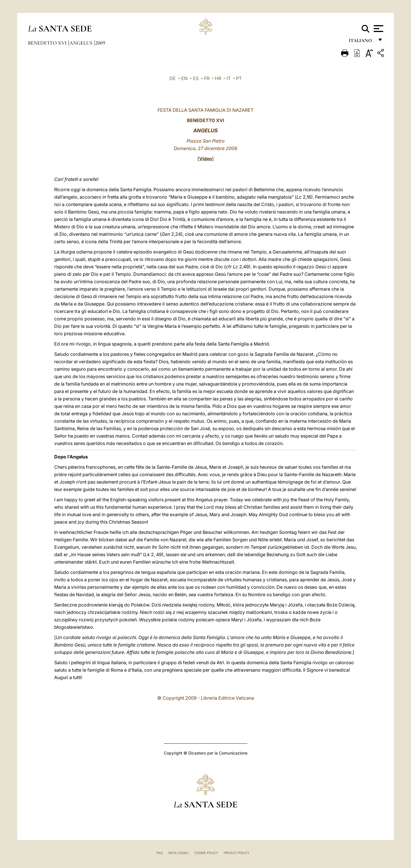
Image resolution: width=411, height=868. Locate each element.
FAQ (160, 853)
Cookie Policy (206, 853)
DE (173, 78)
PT (239, 78)
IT (229, 78)
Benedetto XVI (48, 43)
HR (218, 78)
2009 (100, 43)
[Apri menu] (378, 29)
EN (184, 78)
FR (207, 78)
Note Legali (179, 853)
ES (196, 78)
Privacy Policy (236, 853)
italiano (361, 42)
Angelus (81, 43)
